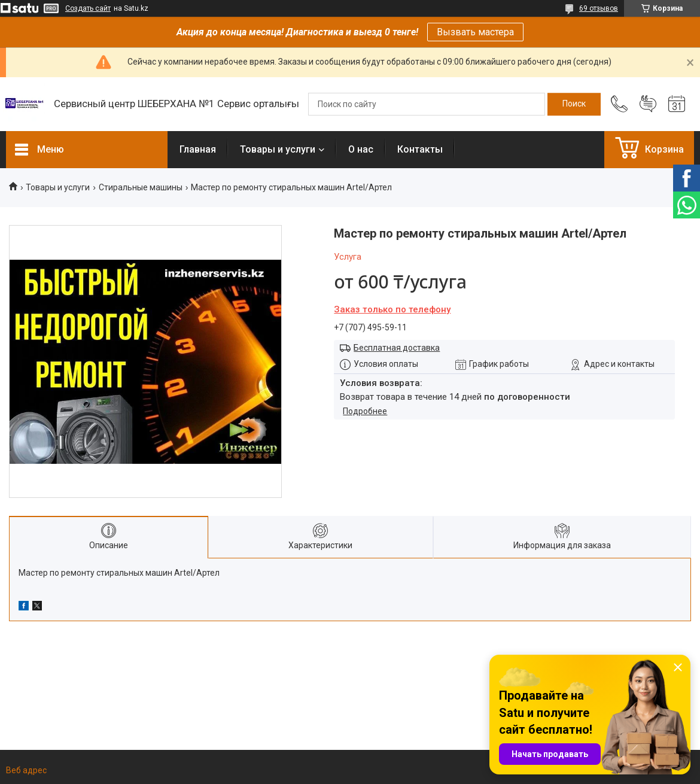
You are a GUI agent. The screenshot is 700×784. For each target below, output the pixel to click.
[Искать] (574, 104)
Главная (198, 149)
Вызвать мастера (475, 32)
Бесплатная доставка (397, 348)
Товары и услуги (278, 149)
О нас (361, 149)
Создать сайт (88, 8)
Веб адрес (26, 770)
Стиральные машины (141, 187)
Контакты (420, 149)
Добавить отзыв (648, 104)
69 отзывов (599, 8)
